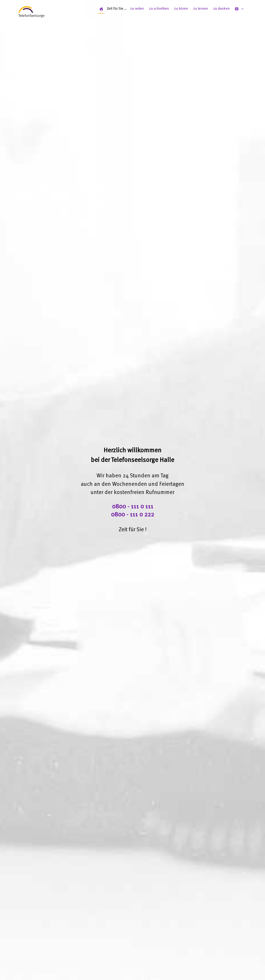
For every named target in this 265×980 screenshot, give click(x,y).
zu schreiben (159, 9)
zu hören (181, 9)
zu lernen (201, 9)
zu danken (221, 9)
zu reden (137, 9)
